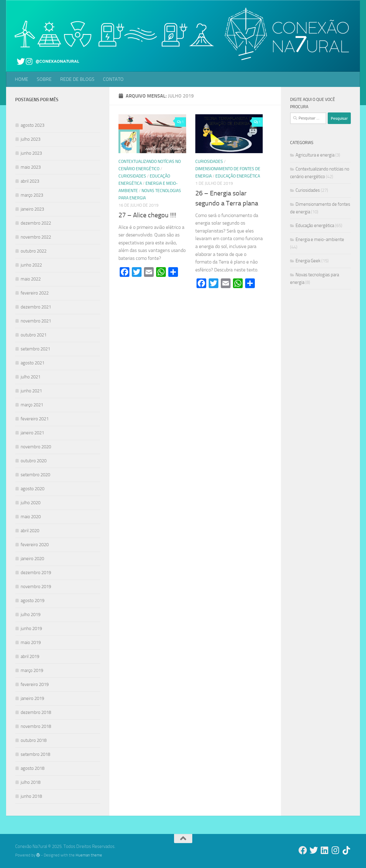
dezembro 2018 (36, 712)
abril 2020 (30, 531)
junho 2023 (31, 153)
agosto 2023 (32, 125)
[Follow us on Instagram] (336, 850)
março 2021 (32, 405)
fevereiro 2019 (35, 684)
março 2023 (32, 195)
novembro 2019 (36, 587)
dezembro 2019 (36, 573)
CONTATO (113, 79)
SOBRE (44, 79)
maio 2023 (31, 167)
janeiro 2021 (32, 433)
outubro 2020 (34, 461)
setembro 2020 (35, 475)
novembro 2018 (36, 726)
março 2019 (32, 670)
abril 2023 (30, 181)
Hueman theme (89, 855)
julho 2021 (31, 377)
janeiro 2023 (32, 209)
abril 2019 (30, 656)
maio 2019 (31, 642)
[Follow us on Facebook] (303, 850)
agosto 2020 (32, 489)
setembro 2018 (35, 754)
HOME (22, 79)
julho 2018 (31, 782)
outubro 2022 (34, 251)
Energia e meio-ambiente (320, 239)
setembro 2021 (35, 349)
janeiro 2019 (32, 698)
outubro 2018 (34, 740)
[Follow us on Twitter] (314, 850)
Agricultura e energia (315, 155)
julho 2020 (31, 503)
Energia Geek (308, 261)
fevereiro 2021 (35, 419)
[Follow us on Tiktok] (347, 850)
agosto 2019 (32, 601)
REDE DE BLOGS (77, 79)
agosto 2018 (32, 768)
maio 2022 (31, 279)
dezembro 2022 (36, 223)
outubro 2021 (34, 335)
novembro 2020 (36, 447)
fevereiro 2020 (35, 545)
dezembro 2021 (36, 307)
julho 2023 (31, 139)
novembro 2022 (36, 237)
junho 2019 (31, 629)
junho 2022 (31, 265)
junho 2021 (31, 391)
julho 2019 (31, 615)
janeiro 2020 (32, 559)
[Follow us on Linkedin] (325, 850)
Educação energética (238, 176)
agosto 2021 (32, 363)
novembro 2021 (36, 321)
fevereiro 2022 (35, 293)
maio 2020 (31, 517)
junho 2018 (31, 796)
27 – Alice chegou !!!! (147, 215)
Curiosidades (132, 176)
